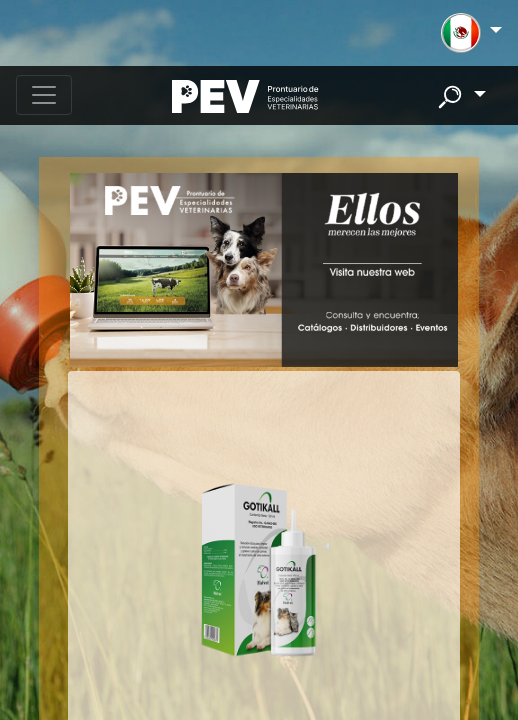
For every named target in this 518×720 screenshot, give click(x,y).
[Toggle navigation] (44, 95)
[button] (471, 33)
